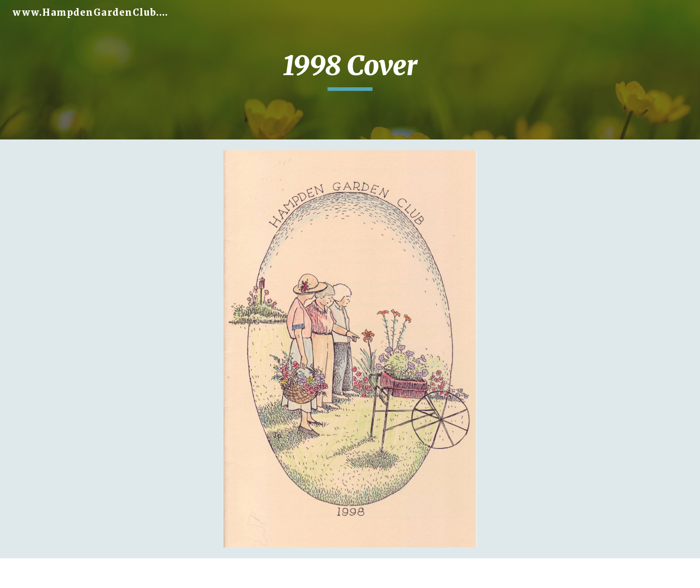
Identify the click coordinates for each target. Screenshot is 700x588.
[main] (350, 70)
